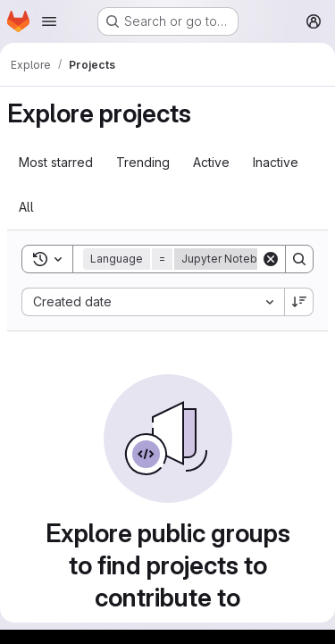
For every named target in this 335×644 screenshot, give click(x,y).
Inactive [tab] (276, 162)
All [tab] (26, 207)
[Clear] (271, 259)
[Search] (299, 259)
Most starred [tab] (56, 162)
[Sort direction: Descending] (299, 302)
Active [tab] (211, 162)
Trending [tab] (143, 162)
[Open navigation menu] (49, 21)
